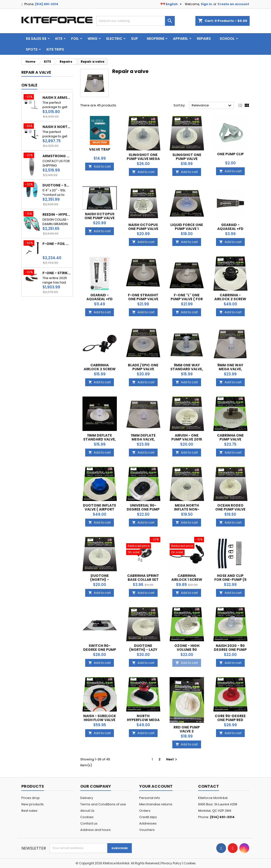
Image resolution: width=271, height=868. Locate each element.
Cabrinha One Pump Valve (230, 437)
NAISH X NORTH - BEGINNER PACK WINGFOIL (57, 127)
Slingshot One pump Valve (187, 157)
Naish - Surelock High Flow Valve (100, 718)
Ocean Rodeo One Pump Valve (230, 507)
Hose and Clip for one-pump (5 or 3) (230, 580)
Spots (32, 49)
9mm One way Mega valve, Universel (230, 369)
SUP (135, 39)
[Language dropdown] (172, 4)
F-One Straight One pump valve (143, 297)
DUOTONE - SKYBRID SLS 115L (57, 185)
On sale (29, 85)
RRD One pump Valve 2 (187, 729)
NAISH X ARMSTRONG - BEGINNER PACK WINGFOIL (57, 98)
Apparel (181, 39)
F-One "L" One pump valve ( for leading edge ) (187, 299)
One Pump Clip (230, 154)
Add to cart (100, 166)
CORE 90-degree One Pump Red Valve (230, 720)
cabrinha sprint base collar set (143, 578)
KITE (59, 39)
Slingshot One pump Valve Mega (143, 157)
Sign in (206, 4)
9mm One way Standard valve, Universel (187, 369)
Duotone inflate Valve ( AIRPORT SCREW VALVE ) (100, 509)
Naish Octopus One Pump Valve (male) (100, 218)
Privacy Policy (171, 863)
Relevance (212, 106)
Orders (145, 811)
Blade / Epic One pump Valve (143, 367)
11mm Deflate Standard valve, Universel (100, 439)
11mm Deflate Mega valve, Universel (143, 439)
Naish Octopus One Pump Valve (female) (143, 229)
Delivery (87, 798)
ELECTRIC (114, 39)
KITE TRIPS (55, 49)
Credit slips (148, 817)
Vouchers (147, 830)
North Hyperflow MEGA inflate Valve (143, 720)
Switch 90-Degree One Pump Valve (100, 650)
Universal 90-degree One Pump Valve (143, 509)
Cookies (87, 817)
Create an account (233, 4)
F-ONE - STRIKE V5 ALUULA (57, 273)
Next (172, 759)
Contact (209, 786)
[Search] (135, 21)
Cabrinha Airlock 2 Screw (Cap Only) (100, 369)
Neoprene (156, 39)
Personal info (150, 798)
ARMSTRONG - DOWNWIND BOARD (57, 156)
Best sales (29, 811)
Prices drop (31, 798)
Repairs (204, 39)
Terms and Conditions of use (103, 804)
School (227, 39)
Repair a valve (36, 72)
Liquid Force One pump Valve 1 (187, 227)
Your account (156, 786)
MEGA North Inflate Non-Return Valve (187, 509)
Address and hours (95, 830)
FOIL (75, 39)
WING (93, 39)
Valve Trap (100, 149)
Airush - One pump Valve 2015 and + (187, 439)
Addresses (148, 823)
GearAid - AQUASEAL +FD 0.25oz (230, 229)
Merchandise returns (156, 804)
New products (33, 804)
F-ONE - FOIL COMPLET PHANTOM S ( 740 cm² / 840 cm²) (57, 244)
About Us (87, 811)
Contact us (89, 823)
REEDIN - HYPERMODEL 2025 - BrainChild (57, 214)
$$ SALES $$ (36, 39)
